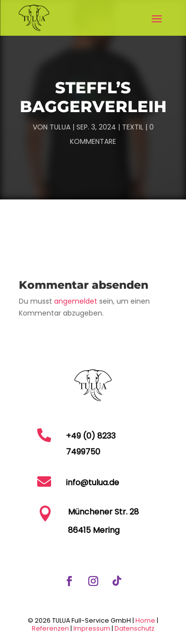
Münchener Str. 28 (103, 512)
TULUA (60, 127)
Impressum (93, 628)
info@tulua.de (93, 483)
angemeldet (76, 301)
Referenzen (50, 628)
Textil (133, 127)
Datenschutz (134, 628)
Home (145, 620)
